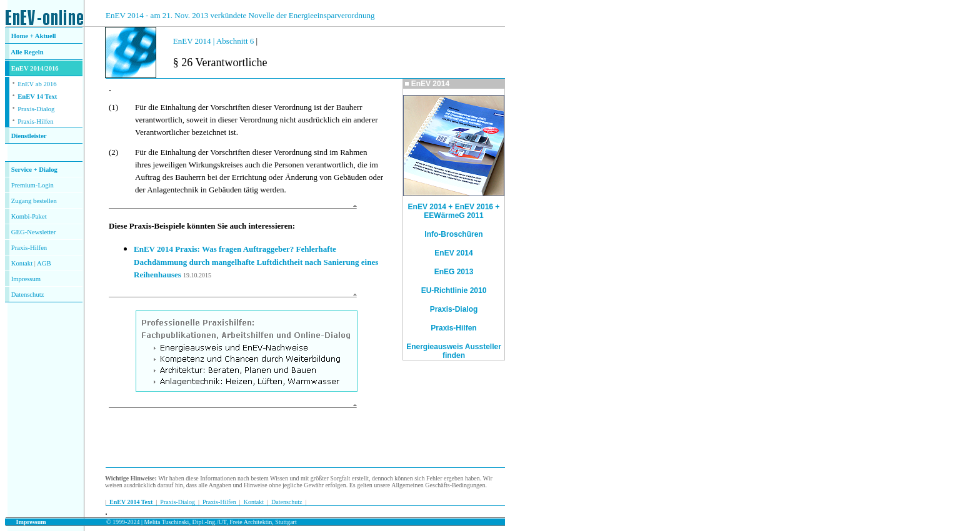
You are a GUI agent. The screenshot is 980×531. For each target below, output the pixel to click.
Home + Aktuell (34, 36)
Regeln (33, 52)
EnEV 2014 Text (131, 502)
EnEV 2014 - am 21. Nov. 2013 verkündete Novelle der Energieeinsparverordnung (240, 15)
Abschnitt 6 (236, 41)
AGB (44, 263)
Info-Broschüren (453, 234)
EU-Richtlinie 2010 (454, 290)
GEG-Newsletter (34, 232)
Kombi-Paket (29, 216)
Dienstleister (29, 136)
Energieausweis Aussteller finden (454, 351)
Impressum (26, 279)
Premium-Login (32, 185)
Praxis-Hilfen (35, 122)
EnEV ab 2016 (37, 84)
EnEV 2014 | (195, 41)
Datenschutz (287, 502)
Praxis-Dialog (36, 109)
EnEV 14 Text (37, 97)
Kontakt (22, 263)
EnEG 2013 (454, 272)
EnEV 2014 (453, 253)
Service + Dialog (34, 170)
